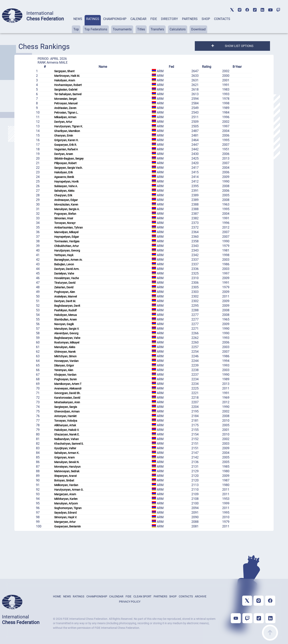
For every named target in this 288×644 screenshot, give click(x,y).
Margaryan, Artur (65, 522)
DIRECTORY (169, 19)
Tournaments (122, 29)
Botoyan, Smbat (64, 480)
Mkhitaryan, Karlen (66, 499)
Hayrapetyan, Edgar (67, 237)
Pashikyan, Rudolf (65, 310)
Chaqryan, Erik (63, 195)
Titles (141, 29)
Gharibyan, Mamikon (67, 131)
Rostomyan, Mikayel (67, 342)
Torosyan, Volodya (66, 421)
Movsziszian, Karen (66, 205)
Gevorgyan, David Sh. (67, 393)
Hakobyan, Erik (63, 172)
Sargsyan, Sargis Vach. (68, 168)
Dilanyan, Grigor (64, 365)
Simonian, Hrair (64, 218)
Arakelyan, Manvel (65, 297)
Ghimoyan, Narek (65, 352)
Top (76, 29)
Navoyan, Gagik (64, 324)
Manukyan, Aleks (65, 347)
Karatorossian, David (67, 398)
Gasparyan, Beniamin (67, 526)
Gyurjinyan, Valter (65, 448)
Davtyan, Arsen (64, 154)
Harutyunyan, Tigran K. (69, 126)
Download (198, 29)
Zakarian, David (64, 287)
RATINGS (93, 19)
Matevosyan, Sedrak (67, 471)
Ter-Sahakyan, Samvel (68, 94)
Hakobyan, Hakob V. (67, 430)
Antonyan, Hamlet (65, 416)
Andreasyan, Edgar (66, 200)
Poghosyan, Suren (65, 379)
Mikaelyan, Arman (65, 117)
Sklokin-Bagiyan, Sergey (69, 159)
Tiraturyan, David (65, 283)
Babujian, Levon (64, 264)
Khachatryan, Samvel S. (69, 444)
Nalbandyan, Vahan (66, 439)
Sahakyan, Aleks (64, 191)
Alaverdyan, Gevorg (66, 333)
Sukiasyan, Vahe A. (66, 186)
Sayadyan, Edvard (65, 513)
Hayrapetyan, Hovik (66, 182)
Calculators (178, 29)
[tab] (78, 24)
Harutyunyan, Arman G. (69, 490)
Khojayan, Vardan (65, 375)
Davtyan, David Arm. (67, 269)
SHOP (206, 19)
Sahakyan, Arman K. (67, 453)
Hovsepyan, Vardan (66, 361)
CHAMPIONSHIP (115, 19)
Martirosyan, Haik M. (67, 76)
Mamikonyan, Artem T (68, 384)
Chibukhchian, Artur (66, 246)
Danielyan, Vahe (64, 274)
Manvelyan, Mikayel (66, 232)
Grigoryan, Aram (64, 457)
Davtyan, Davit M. (65, 301)
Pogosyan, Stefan (65, 214)
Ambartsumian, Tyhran (68, 228)
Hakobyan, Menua (65, 315)
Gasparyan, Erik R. (66, 145)
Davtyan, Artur (63, 122)
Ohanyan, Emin (64, 136)
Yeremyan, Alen (64, 370)
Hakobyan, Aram (65, 80)
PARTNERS (190, 19)
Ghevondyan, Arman (67, 411)
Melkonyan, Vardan (66, 485)
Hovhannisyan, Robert (68, 85)
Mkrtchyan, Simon (65, 356)
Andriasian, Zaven (65, 108)
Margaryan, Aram (65, 494)
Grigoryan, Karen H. (66, 140)
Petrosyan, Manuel (66, 103)
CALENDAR (138, 19)
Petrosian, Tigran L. (66, 113)
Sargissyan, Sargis (66, 407)
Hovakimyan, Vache (66, 278)
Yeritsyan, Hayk (64, 255)
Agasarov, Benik (64, 177)
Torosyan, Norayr (65, 223)
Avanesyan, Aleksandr (68, 388)
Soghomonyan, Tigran (68, 508)
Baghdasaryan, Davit (67, 306)
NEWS (78, 19)
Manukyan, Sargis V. (67, 329)
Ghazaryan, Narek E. (67, 434)
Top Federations (96, 29)
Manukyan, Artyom (66, 503)
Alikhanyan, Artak (65, 425)
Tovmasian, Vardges (67, 241)
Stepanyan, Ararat (65, 476)
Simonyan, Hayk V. (66, 517)
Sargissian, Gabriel (66, 90)
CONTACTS (222, 19)
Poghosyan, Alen (65, 292)
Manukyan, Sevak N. (67, 462)
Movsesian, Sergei (65, 99)
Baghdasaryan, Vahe (67, 338)
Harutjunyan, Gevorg (67, 251)
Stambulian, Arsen (65, 320)
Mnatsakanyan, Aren (67, 402)
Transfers (157, 29)
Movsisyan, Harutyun (67, 467)
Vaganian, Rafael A (66, 149)
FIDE (154, 19)
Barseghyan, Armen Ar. (68, 260)
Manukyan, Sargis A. (67, 209)
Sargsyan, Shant (64, 71)
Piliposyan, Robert (65, 163)
